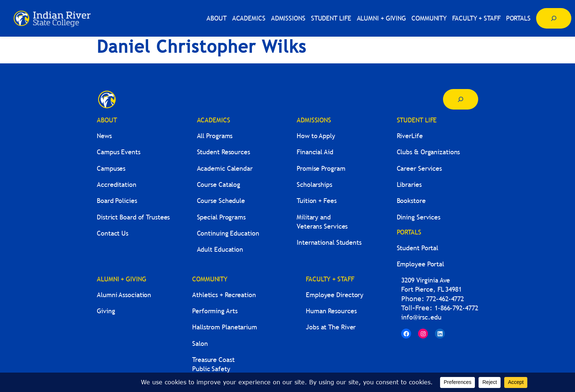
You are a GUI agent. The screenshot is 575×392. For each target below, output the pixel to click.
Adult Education (220, 249)
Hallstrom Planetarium (225, 327)
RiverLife (410, 136)
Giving (106, 311)
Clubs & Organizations (428, 152)
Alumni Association (124, 295)
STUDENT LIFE (417, 120)
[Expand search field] (554, 18)
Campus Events (119, 152)
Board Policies (117, 201)
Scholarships (314, 184)
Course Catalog (219, 184)
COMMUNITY (210, 279)
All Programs (215, 136)
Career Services (420, 168)
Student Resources (224, 152)
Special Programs (221, 217)
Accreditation (117, 184)
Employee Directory (335, 295)
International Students (329, 242)
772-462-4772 (445, 299)
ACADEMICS (214, 120)
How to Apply (316, 136)
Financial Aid (315, 152)
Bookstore (411, 201)
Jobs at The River (331, 327)
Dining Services (419, 217)
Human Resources (331, 311)
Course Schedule (221, 201)
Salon (200, 343)
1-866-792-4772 (456, 308)
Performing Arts (215, 311)
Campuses (111, 168)
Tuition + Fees (317, 201)
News (104, 136)
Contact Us (113, 233)
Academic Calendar (225, 168)
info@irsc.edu (421, 317)
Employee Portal (421, 264)
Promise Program (321, 168)
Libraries (409, 184)
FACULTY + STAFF (330, 279)
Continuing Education (228, 233)
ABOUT (107, 120)
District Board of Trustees (133, 217)
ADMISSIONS (314, 120)
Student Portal (418, 248)
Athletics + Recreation (224, 295)
